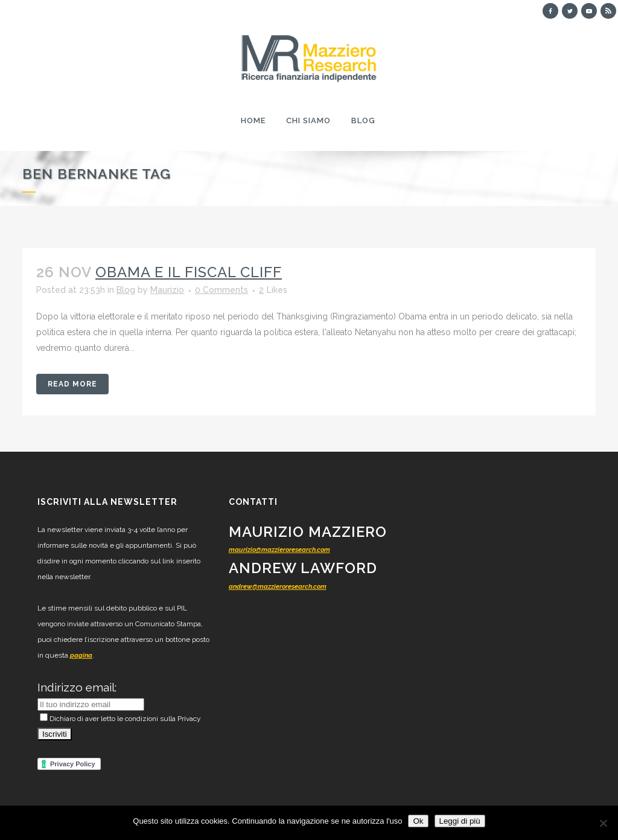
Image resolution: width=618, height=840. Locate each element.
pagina (81, 656)
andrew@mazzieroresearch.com (278, 587)
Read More (72, 384)
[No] (603, 823)
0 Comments (221, 290)
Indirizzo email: (77, 687)
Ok (418, 821)
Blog (126, 290)
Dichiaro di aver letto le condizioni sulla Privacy (120, 719)
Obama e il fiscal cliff (189, 272)
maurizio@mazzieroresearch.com (279, 550)
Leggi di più (460, 821)
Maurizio (167, 290)
